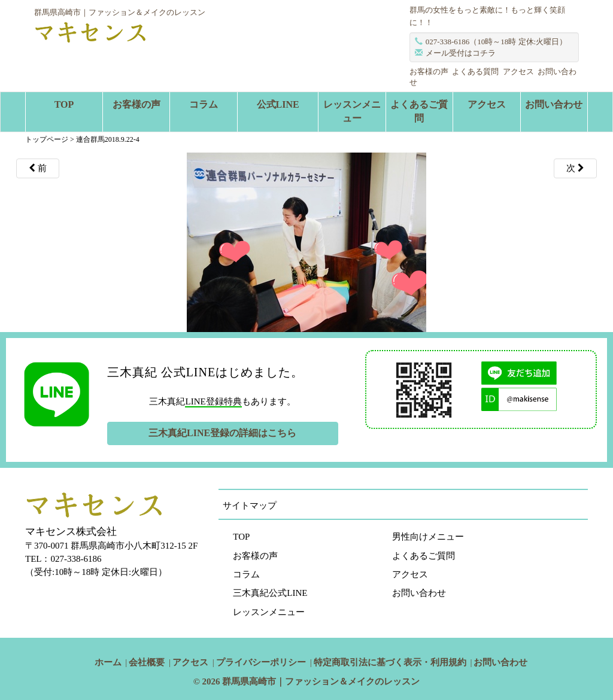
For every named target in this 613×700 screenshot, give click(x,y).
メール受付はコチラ (461, 53)
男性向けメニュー (428, 537)
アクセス (518, 71)
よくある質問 (475, 71)
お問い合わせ (554, 104)
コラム (204, 104)
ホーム (108, 662)
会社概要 (147, 662)
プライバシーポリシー (261, 662)
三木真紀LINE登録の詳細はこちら (222, 433)
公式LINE (278, 104)
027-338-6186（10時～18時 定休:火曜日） (497, 42)
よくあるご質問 (419, 111)
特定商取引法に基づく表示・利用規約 (390, 662)
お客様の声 (429, 71)
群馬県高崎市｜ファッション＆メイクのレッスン (321, 681)
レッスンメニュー (352, 111)
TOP (64, 104)
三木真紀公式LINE (270, 593)
